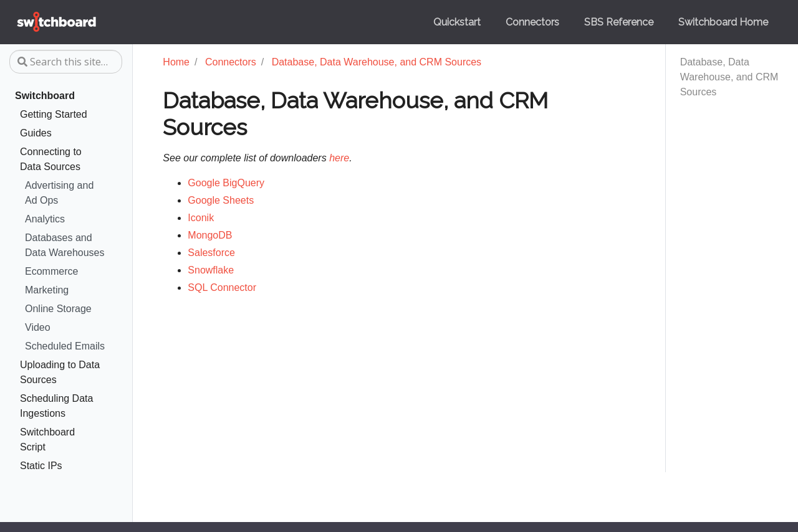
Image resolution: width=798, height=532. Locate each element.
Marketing (47, 290)
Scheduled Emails (65, 346)
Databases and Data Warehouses (65, 245)
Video (38, 327)
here (339, 158)
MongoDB (210, 235)
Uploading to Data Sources (60, 372)
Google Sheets (221, 200)
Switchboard (45, 96)
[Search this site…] (66, 62)
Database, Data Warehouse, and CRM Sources (729, 77)
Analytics (45, 219)
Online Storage (58, 309)
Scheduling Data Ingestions (56, 406)
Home (176, 62)
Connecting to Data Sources (51, 159)
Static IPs (41, 466)
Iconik (201, 218)
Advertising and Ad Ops (59, 193)
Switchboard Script (47, 439)
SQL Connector (222, 287)
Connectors (231, 62)
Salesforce (211, 253)
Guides (36, 133)
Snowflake (211, 270)
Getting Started (54, 114)
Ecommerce (51, 271)
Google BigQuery (226, 183)
